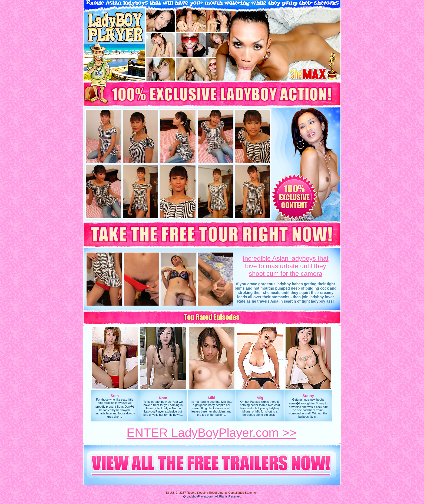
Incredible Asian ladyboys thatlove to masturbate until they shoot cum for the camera (286, 266)
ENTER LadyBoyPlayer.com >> (211, 433)
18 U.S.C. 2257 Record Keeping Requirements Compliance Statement (212, 493)
